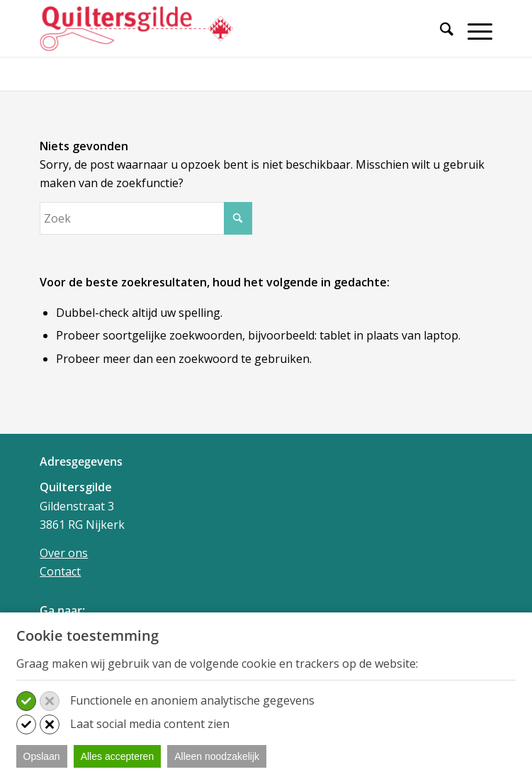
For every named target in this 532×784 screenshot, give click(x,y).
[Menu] (473, 31)
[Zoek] (440, 31)
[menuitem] (440, 37)
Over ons (64, 553)
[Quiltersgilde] (221, 28)
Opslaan (42, 756)
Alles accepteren (118, 756)
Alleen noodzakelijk (217, 756)
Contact (60, 571)
